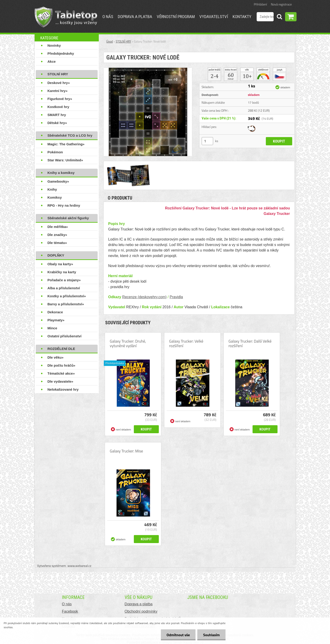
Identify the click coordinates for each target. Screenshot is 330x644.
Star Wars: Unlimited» (65, 160)
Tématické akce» (61, 373)
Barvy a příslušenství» (66, 304)
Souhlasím (211, 635)
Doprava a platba (135, 17)
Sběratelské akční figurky (68, 218)
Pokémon (55, 152)
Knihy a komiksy (61, 173)
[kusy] (207, 141)
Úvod (110, 41)
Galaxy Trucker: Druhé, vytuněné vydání (128, 344)
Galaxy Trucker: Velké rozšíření (186, 344)
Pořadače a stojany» (64, 280)
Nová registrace (281, 4)
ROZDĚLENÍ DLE (61, 349)
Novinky (54, 45)
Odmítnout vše (178, 635)
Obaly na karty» (60, 264)
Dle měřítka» (58, 227)
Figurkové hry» (60, 99)
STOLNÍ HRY (58, 74)
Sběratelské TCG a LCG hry (70, 135)
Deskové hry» (59, 83)
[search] (279, 17)
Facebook (70, 611)
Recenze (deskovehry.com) (144, 297)
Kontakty (242, 17)
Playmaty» (56, 320)
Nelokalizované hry (63, 389)
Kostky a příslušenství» (67, 296)
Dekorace (55, 312)
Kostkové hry (58, 107)
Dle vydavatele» (60, 381)
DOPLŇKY (56, 255)
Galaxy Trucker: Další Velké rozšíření (250, 344)
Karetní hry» (58, 91)
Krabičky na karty (62, 272)
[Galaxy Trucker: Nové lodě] (148, 70)
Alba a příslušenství (64, 288)
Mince (52, 328)
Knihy (52, 189)
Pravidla (176, 297)
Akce (52, 61)
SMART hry (57, 115)
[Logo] (66, 17)
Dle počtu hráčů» (61, 365)
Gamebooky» (58, 181)
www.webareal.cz (80, 566)
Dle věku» (55, 357)
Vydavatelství (214, 17)
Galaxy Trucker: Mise (126, 451)
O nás (108, 17)
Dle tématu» (57, 243)
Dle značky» (57, 235)
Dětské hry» (57, 123)
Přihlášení (260, 4)
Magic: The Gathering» (66, 144)
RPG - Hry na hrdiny (64, 205)
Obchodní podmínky (141, 611)
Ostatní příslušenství (64, 336)
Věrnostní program (176, 17)
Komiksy (55, 197)
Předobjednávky (61, 53)
